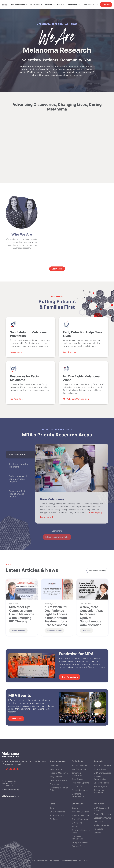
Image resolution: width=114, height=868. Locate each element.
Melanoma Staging (58, 794)
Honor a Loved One (81, 829)
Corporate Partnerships (77, 851)
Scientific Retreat (102, 796)
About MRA (87, 5)
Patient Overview (79, 779)
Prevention (55, 797)
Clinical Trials (78, 800)
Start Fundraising (70, 677)
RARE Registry (100, 800)
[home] (6, 5)
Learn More (16, 719)
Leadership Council (102, 831)
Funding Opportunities (100, 791)
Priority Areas (100, 783)
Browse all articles (97, 571)
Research (48, 5)
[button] (19, 5)
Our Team (98, 835)
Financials (98, 842)
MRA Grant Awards (102, 786)
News (60, 5)
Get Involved (72, 5)
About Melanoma (18, 5)
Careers (97, 846)
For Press (54, 833)
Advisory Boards (101, 839)
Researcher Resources (99, 805)
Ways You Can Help (80, 825)
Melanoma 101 (56, 783)
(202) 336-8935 (8, 789)
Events (75, 840)
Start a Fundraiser (80, 833)
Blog (52, 821)
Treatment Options (80, 796)
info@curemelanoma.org (10, 793)
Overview (54, 779)
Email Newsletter (57, 825)
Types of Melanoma (59, 786)
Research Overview (103, 779)
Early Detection (57, 790)
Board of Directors (102, 828)
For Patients (35, 5)
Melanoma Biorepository (78, 809)
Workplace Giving (80, 856)
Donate (106, 5)
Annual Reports (57, 829)
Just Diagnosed (79, 783)
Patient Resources (80, 804)
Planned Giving (78, 860)
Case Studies (77, 793)
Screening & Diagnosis (77, 788)
